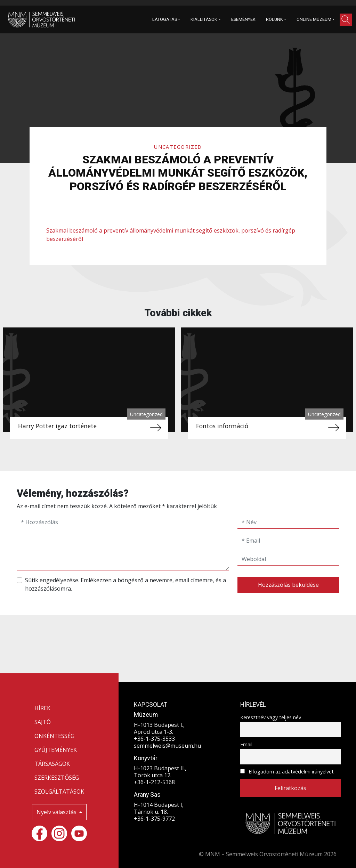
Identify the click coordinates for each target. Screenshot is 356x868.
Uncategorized (178, 147)
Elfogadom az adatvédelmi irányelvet (291, 772)
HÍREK (42, 708)
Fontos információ (222, 426)
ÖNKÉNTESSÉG (54, 736)
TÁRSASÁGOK (52, 764)
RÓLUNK (274, 19)
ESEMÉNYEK (243, 19)
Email (246, 744)
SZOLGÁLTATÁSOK (59, 792)
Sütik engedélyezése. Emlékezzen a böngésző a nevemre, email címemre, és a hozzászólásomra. (126, 584)
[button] (346, 20)
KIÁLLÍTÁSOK (204, 19)
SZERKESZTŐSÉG (57, 778)
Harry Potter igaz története (57, 426)
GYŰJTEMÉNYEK (56, 750)
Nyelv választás (57, 812)
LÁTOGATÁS (165, 19)
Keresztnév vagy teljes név (271, 717)
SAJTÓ (43, 722)
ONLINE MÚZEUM (314, 19)
